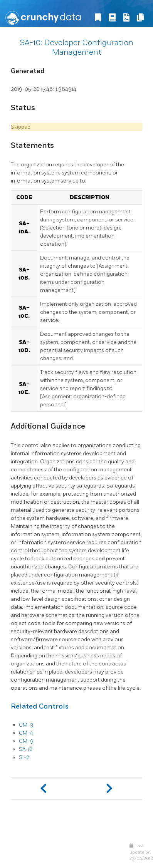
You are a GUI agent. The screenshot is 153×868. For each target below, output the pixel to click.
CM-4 (26, 733)
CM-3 (26, 725)
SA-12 (26, 749)
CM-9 (26, 741)
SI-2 (24, 757)
